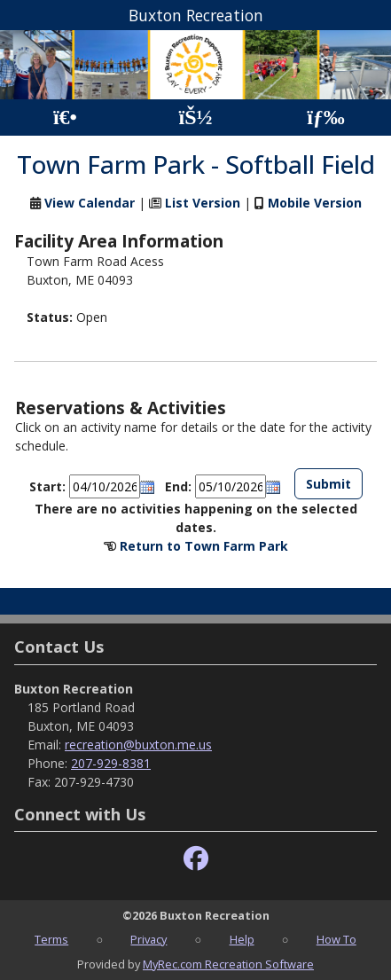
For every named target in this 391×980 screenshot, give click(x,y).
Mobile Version (315, 203)
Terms (51, 939)
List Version (203, 203)
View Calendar (90, 203)
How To (336, 939)
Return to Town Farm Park (204, 546)
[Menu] (326, 118)
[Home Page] (65, 118)
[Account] (195, 118)
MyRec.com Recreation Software (228, 964)
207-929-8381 (111, 763)
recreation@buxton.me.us (138, 745)
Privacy (149, 939)
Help (242, 939)
